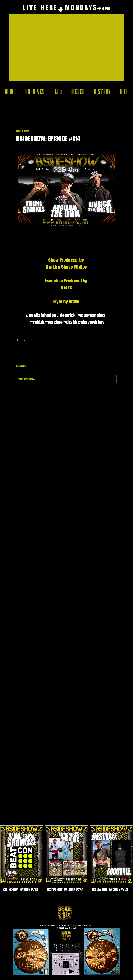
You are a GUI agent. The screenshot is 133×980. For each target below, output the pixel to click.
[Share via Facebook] (17, 340)
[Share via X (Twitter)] (24, 340)
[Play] (72, 971)
